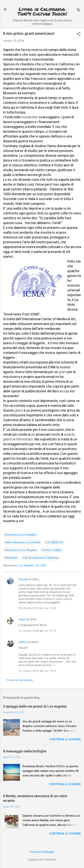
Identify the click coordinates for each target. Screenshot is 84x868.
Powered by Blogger (42, 852)
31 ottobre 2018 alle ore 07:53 (37, 631)
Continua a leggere (65, 739)
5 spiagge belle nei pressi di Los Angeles (35, 706)
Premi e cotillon (52, 550)
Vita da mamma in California (41, 558)
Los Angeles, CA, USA (32, 565)
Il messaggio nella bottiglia (25, 751)
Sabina (23, 642)
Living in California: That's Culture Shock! (42, 11)
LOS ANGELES (54, 542)
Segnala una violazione (42, 860)
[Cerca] (79, 10)
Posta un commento (20, 680)
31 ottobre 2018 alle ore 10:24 (37, 671)
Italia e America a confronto (23, 542)
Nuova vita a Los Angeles (21, 550)
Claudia (23, 579)
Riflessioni (11, 558)
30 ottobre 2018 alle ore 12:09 (37, 608)
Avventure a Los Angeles (21, 535)
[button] (79, 34)
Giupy (22, 619)
